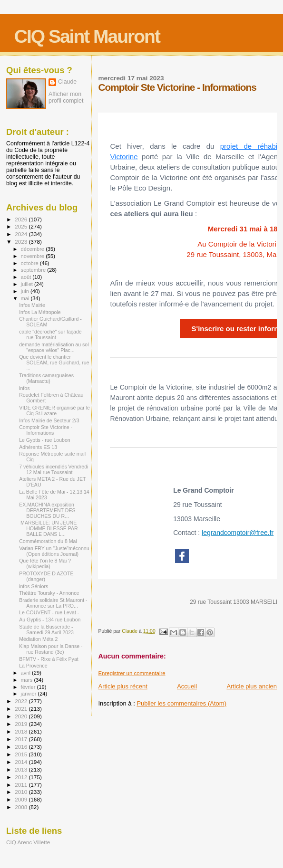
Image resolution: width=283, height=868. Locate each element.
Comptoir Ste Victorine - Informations (46, 430)
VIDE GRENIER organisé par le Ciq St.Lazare (54, 410)
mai (26, 298)
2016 (22, 747)
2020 (22, 716)
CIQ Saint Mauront (87, 36)
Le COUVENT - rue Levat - (49, 612)
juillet (28, 284)
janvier (29, 694)
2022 (22, 701)
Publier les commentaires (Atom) (181, 703)
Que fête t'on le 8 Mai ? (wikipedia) (45, 563)
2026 (22, 219)
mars (28, 680)
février (29, 687)
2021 (22, 709)
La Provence (33, 666)
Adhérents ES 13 (38, 447)
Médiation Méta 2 (38, 639)
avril (27, 673)
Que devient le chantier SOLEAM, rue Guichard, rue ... (54, 362)
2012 (22, 777)
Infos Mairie (32, 305)
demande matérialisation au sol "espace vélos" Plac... (54, 347)
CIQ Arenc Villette (28, 842)
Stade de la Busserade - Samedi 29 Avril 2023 (46, 630)
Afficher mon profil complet (66, 97)
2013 (22, 769)
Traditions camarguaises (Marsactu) (46, 378)
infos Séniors (34, 586)
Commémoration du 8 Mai (48, 541)
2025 (22, 226)
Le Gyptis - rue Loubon (45, 440)
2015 (22, 754)
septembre (34, 270)
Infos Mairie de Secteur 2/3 (49, 420)
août (27, 277)
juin (26, 291)
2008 (22, 807)
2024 (22, 234)
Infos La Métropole (40, 312)
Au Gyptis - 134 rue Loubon (50, 620)
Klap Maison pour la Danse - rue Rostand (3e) (51, 649)
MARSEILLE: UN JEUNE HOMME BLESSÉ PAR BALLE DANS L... (49, 528)
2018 (22, 731)
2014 (22, 762)
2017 (22, 739)
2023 (22, 242)
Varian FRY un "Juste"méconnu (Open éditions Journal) (54, 551)
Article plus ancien (252, 686)
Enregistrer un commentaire (132, 673)
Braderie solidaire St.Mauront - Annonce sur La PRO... (53, 603)
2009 (22, 799)
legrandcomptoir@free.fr (238, 533)
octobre (30, 263)
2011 (22, 785)
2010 (22, 792)
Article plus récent (122, 686)
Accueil (187, 686)
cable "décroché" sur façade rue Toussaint (50, 334)
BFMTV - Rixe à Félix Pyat (49, 659)
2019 (22, 724)
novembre (34, 256)
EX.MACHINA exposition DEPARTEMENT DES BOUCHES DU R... (47, 510)
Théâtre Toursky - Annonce (49, 593)
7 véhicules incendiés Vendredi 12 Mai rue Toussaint (54, 469)
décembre (34, 249)
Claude (67, 82)
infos (24, 388)
